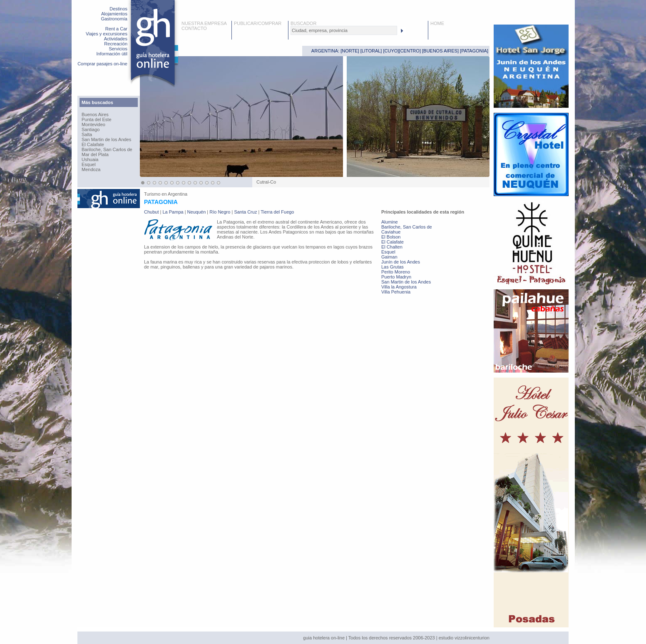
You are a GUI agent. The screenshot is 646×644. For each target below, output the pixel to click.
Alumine (390, 222)
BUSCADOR (303, 23)
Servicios (118, 49)
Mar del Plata (95, 154)
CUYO (391, 51)
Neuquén (197, 212)
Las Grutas (393, 267)
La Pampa (173, 212)
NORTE (350, 51)
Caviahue (391, 232)
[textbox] (344, 30)
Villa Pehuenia (396, 292)
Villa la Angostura (399, 287)
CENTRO (410, 51)
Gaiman (389, 257)
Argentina (178, 194)
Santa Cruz (245, 212)
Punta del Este (97, 119)
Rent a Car (116, 29)
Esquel (89, 164)
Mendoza (91, 169)
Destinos (118, 9)
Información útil (112, 54)
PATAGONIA (474, 51)
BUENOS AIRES (440, 51)
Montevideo (93, 124)
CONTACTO (194, 28)
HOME (437, 23)
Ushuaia (90, 159)
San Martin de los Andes (106, 139)
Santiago (91, 129)
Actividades (116, 39)
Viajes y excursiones (107, 34)
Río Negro (220, 212)
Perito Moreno (396, 272)
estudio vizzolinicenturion (464, 638)
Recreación (116, 44)
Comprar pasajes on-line (102, 64)
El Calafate (93, 144)
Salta (87, 134)
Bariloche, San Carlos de (107, 149)
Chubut (151, 212)
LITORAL (371, 51)
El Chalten (392, 247)
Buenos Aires (95, 114)
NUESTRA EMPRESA (204, 23)
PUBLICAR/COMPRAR (258, 23)
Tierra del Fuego (277, 212)
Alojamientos (114, 14)
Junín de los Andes (401, 262)
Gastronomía (114, 19)
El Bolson (391, 237)
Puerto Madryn (396, 277)
